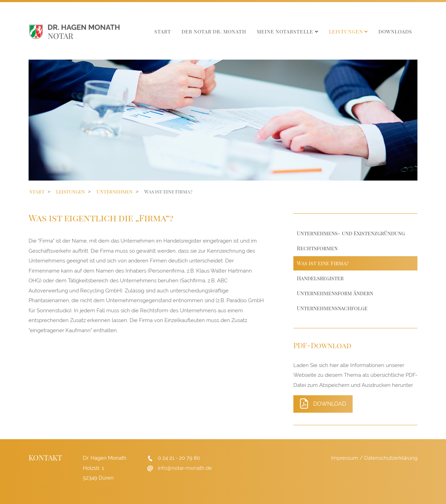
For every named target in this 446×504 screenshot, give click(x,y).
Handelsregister (320, 278)
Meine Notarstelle (285, 32)
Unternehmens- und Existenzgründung (351, 233)
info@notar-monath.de (185, 468)
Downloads (395, 32)
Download (323, 404)
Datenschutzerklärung (391, 458)
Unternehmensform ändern (335, 293)
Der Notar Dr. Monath (214, 32)
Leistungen (346, 32)
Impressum (345, 458)
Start (163, 32)
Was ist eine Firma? (323, 263)
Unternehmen (115, 192)
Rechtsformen (317, 248)
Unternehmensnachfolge (332, 308)
